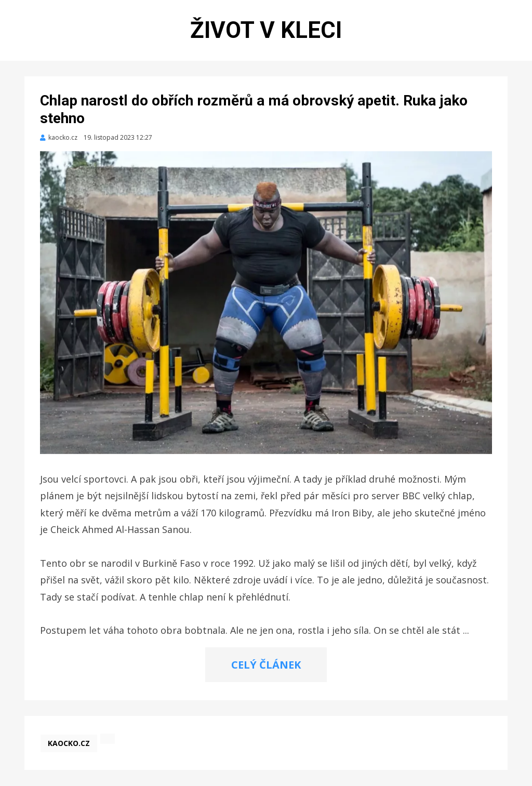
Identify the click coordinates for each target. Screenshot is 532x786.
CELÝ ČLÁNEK (266, 665)
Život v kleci (266, 30)
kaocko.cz (69, 743)
